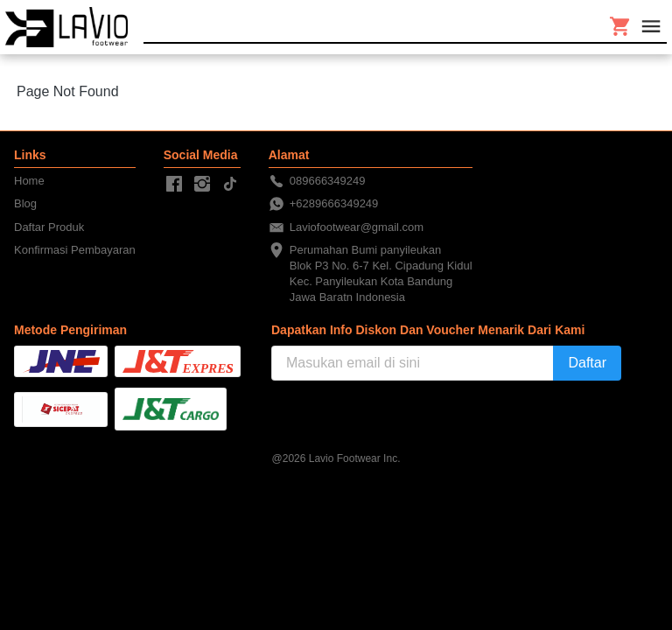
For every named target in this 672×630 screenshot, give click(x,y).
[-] (174, 185)
